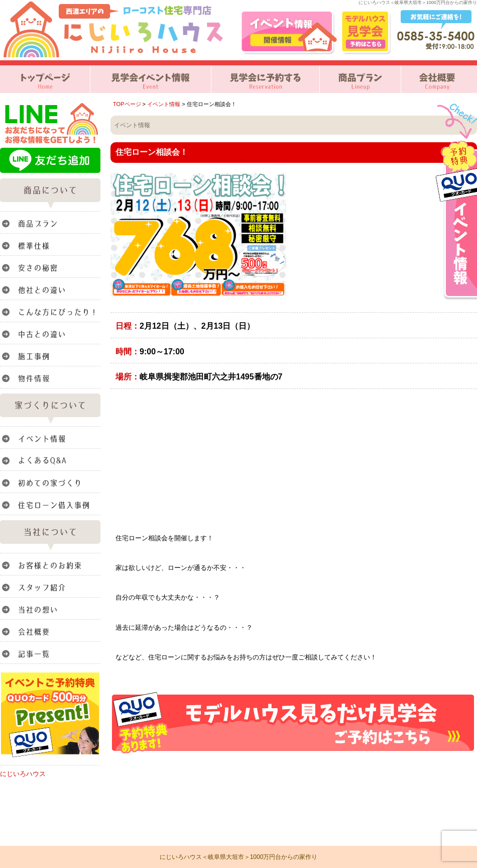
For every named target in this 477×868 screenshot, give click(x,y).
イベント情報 (164, 104)
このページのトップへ (452, 766)
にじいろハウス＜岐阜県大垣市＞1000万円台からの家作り (239, 857)
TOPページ (127, 104)
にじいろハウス (23, 774)
